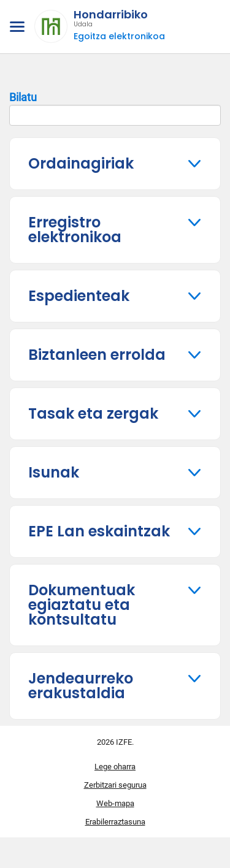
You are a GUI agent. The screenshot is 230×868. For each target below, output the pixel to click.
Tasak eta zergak (93, 413)
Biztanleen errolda (97, 355)
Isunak (54, 472)
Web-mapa (115, 803)
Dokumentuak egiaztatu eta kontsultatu (82, 605)
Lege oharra (115, 767)
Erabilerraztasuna (115, 822)
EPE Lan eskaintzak (99, 531)
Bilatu (115, 108)
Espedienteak (79, 296)
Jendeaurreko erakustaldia (81, 686)
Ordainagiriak (81, 163)
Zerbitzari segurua (115, 785)
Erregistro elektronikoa (75, 230)
